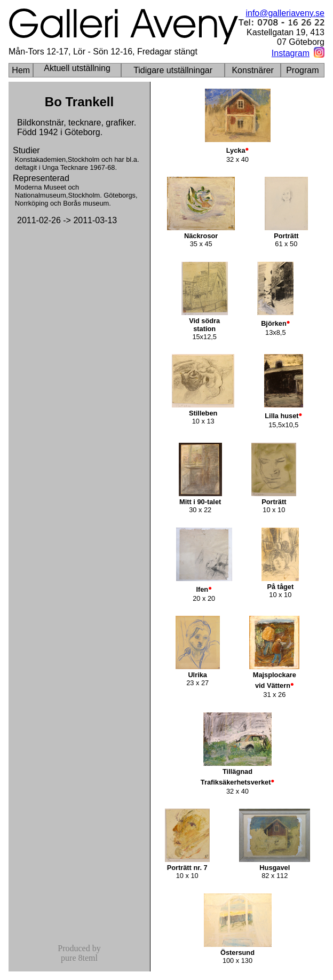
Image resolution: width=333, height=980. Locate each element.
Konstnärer (252, 70)
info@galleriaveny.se (285, 13)
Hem (21, 70)
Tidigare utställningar (173, 70)
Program (302, 70)
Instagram (291, 53)
